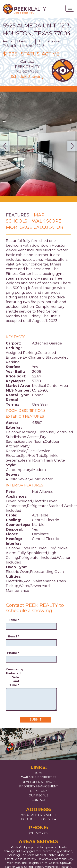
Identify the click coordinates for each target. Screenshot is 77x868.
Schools (17, 221)
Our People (39, 795)
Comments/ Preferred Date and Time (12, 677)
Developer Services (39, 782)
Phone (13, 653)
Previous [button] (6, 146)
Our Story (39, 791)
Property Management (38, 786)
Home (38, 773)
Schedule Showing (27, 77)
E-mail (13, 636)
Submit (36, 720)
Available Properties (38, 777)
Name (14, 620)
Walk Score (47, 221)
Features (17, 215)
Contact (38, 800)
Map (39, 215)
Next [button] (71, 146)
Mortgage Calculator (34, 227)
